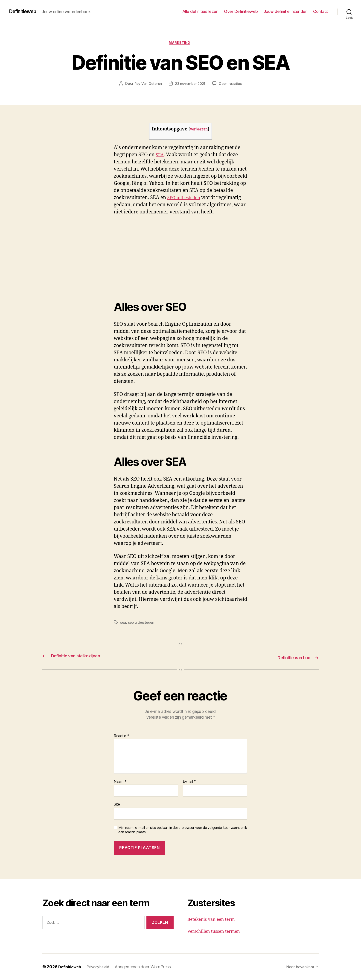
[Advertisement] (67, 255)
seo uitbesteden (142, 623)
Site (117, 805)
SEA (160, 156)
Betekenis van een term (214, 919)
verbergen (199, 130)
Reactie (122, 736)
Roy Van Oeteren (147, 85)
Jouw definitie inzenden (286, 11)
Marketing (180, 44)
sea (123, 623)
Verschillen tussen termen (217, 932)
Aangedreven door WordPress (147, 967)
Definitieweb (25, 12)
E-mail (189, 782)
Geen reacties (232, 85)
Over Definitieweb (241, 11)
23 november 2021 (191, 85)
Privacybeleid (101, 967)
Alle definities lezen (200, 11)
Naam (120, 782)
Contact (321, 11)
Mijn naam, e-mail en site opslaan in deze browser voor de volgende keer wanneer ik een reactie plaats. (183, 830)
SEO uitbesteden (186, 199)
